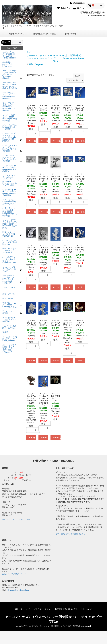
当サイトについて (16, 34)
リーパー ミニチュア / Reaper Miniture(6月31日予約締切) (54, 55)
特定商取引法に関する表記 (44, 34)
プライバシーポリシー (43, 609)
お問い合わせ (71, 34)
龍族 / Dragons (36, 64)
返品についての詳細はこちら (14, 574)
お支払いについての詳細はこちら (16, 519)
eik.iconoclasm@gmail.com (18, 590)
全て (29, 52)
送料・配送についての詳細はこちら (71, 534)
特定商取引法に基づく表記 (66, 609)
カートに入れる (32, 141)
